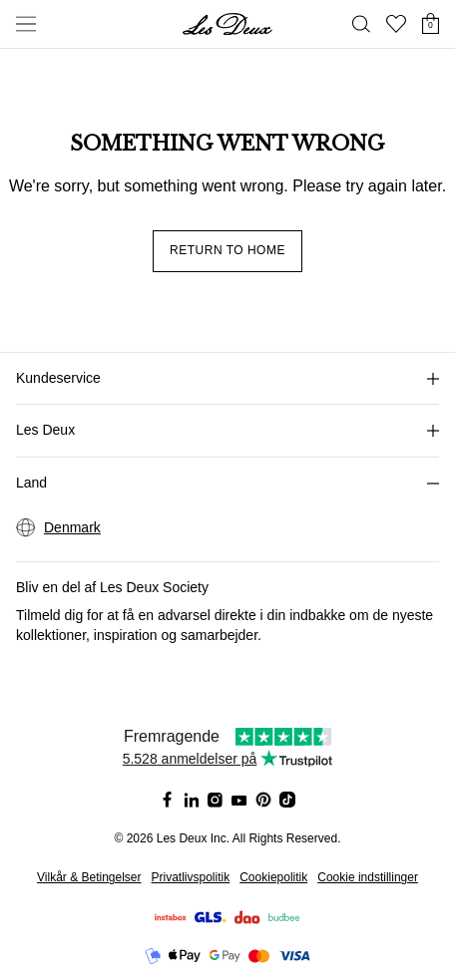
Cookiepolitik (273, 877)
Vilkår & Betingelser (89, 877)
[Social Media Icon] (168, 800)
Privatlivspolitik (191, 877)
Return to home (227, 250)
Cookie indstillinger (368, 877)
